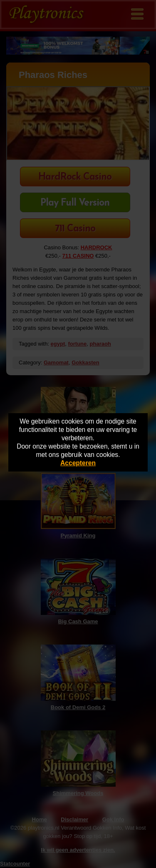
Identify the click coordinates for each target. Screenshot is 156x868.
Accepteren (78, 463)
